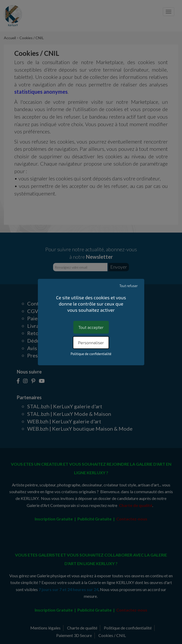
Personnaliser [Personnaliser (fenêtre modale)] (91, 343)
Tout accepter (91, 327)
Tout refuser (129, 286)
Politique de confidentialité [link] (91, 354)
